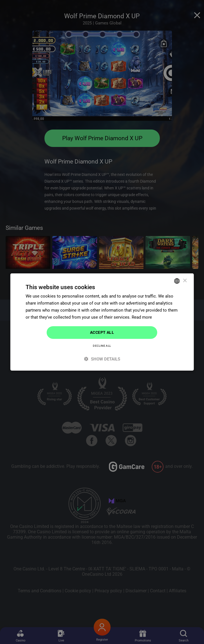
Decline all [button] (102, 346)
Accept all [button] (102, 332)
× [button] (185, 281)
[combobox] (177, 281)
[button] (102, 359)
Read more (142, 317)
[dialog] (102, 322)
